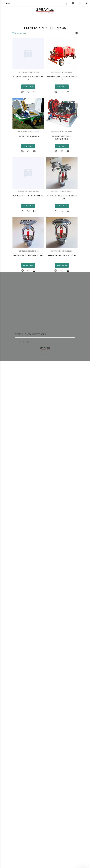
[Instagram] (20, 849)
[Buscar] (73, 3)
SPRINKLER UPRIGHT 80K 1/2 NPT (45, 763)
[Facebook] (23, 849)
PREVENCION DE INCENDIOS (45, 106)
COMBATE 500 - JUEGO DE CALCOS (45, 483)
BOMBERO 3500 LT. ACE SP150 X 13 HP (45, 203)
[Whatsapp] (16, 849)
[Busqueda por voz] (67, 3)
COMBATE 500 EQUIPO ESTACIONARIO (45, 390)
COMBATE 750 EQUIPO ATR (45, 297)
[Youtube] (28, 849)
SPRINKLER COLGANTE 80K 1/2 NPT (45, 670)
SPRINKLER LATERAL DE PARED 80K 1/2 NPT (45, 576)
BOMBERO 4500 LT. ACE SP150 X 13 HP (45, 110)
